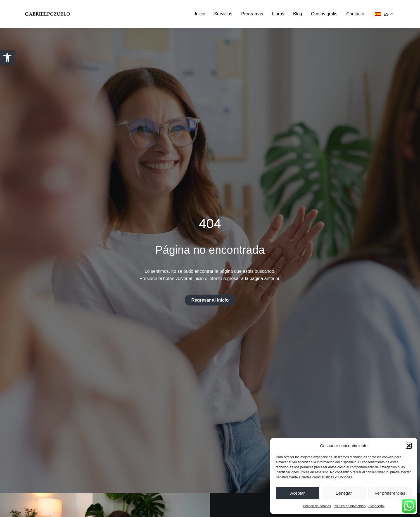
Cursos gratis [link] (324, 14)
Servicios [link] (223, 14)
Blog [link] (298, 14)
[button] (409, 446)
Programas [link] (252, 14)
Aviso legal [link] (376, 506)
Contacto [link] (355, 14)
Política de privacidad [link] (350, 506)
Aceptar (298, 493)
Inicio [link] (200, 14)
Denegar (344, 493)
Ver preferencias (390, 493)
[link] (7, 58)
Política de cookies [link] (317, 506)
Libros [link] (278, 14)
